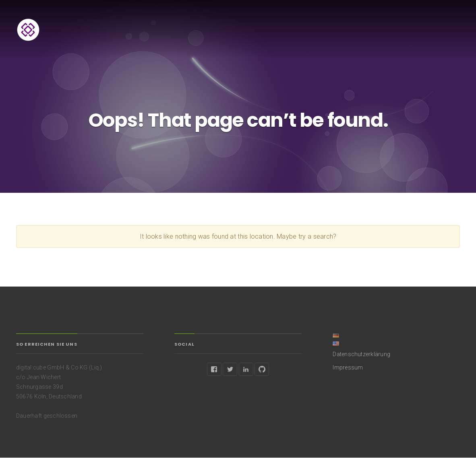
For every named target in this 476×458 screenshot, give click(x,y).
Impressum (348, 367)
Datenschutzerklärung (361, 354)
